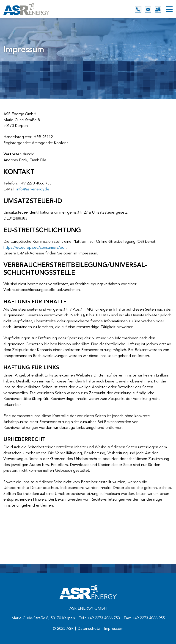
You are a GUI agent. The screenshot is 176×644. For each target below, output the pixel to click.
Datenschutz (89, 629)
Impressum (114, 629)
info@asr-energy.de (33, 189)
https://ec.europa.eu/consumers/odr (35, 248)
